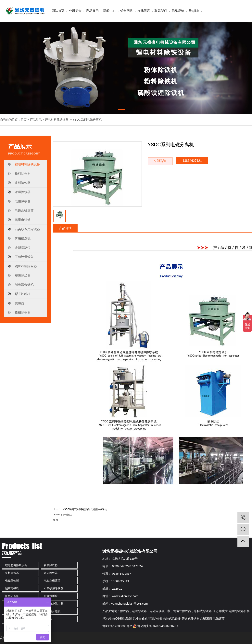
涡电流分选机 (24, 285)
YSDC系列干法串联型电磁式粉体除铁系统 (85, 509)
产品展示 (36, 120)
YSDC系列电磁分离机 (87, 120)
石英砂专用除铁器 (27, 229)
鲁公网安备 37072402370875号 (156, 626)
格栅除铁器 (23, 312)
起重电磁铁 (23, 220)
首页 (24, 120)
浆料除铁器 (23, 183)
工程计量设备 (24, 257)
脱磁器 (19, 303)
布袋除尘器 (23, 275)
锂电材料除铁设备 (57, 120)
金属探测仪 (23, 248)
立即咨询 (160, 161)
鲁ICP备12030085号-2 (117, 626)
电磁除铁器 (23, 201)
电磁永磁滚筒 (24, 211)
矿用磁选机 (23, 238)
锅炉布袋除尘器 (26, 266)
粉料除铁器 (23, 174)
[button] (121, 110)
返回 (56, 520)
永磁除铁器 (23, 192)
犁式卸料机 (23, 294)
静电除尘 (67, 515)
